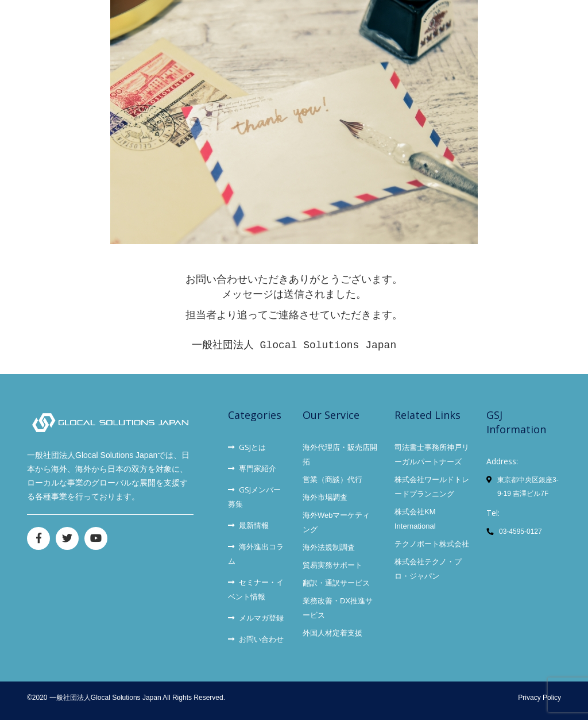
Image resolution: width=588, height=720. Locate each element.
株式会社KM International (415, 519)
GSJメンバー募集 (254, 497)
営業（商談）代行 (332, 480)
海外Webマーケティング (336, 522)
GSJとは (247, 447)
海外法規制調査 (329, 547)
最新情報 (248, 525)
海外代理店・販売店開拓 (340, 455)
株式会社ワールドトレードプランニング (432, 487)
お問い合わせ (256, 639)
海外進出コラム (256, 554)
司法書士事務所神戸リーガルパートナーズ (432, 455)
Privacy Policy (539, 698)
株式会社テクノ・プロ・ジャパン (428, 569)
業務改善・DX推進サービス (338, 608)
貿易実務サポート (332, 565)
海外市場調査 (325, 497)
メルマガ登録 (256, 618)
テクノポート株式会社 (432, 544)
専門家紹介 (252, 468)
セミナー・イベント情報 (256, 589)
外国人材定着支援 (332, 633)
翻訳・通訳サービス (336, 583)
